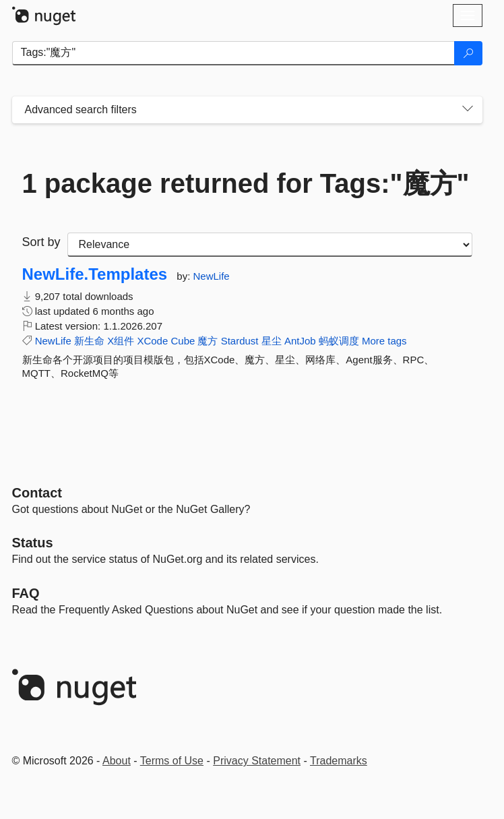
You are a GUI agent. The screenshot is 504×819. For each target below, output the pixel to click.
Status (33, 543)
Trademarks (339, 761)
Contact (37, 493)
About (117, 761)
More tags (384, 341)
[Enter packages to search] (233, 53)
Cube (183, 341)
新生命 (89, 341)
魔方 (208, 341)
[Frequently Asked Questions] (26, 593)
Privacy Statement (257, 761)
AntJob (300, 341)
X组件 (121, 341)
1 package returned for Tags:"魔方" (246, 183)
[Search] (468, 53)
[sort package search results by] (270, 245)
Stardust (240, 341)
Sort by (41, 242)
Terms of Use (172, 761)
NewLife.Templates (95, 274)
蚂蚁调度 (339, 341)
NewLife (211, 276)
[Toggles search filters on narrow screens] (468, 110)
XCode (152, 341)
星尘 (272, 341)
